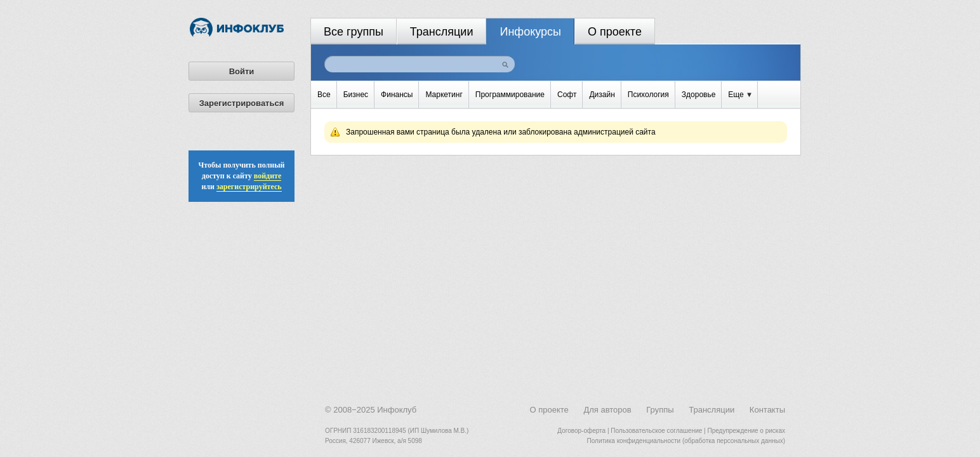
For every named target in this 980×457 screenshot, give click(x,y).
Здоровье (699, 95)
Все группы (354, 32)
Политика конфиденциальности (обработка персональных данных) (686, 441)
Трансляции (442, 32)
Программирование (510, 95)
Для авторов (607, 410)
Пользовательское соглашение (656, 431)
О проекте (615, 32)
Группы (660, 410)
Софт (567, 95)
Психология (648, 95)
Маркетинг (444, 95)
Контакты (767, 410)
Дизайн (602, 95)
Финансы (397, 95)
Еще (740, 95)
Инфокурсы (530, 32)
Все (324, 95)
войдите (268, 176)
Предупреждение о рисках (746, 431)
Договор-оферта (581, 431)
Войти (242, 71)
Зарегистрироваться (242, 103)
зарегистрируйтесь (249, 187)
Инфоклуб (397, 410)
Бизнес (356, 95)
